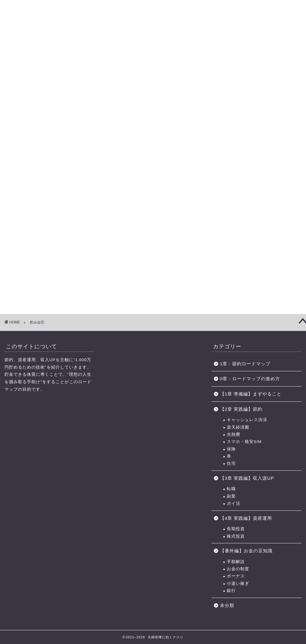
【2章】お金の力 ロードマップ (95, 41)
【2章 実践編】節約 (241, 409)
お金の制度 (238, 569)
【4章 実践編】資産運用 (246, 518)
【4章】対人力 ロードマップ (167, 41)
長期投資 (236, 529)
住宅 (231, 463)
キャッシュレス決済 (247, 420)
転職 (231, 489)
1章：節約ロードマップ (248, 364)
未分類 (227, 605)
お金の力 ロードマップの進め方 (201, 41)
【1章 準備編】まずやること (251, 394)
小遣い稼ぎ (238, 584)
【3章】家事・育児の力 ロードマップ (131, 41)
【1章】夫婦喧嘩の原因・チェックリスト (60, 41)
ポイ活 (234, 503)
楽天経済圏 (238, 427)
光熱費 (234, 434)
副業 (231, 496)
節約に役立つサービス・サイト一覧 (282, 41)
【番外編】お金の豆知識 (246, 551)
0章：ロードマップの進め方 (250, 379)
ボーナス (236, 576)
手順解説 (236, 562)
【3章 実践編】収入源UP (247, 478)
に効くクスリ (153, 15)
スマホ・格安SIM (244, 442)
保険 (231, 449)
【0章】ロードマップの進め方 (24, 41)
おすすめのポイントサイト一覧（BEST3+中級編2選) (241, 41)
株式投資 (236, 536)
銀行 (231, 591)
